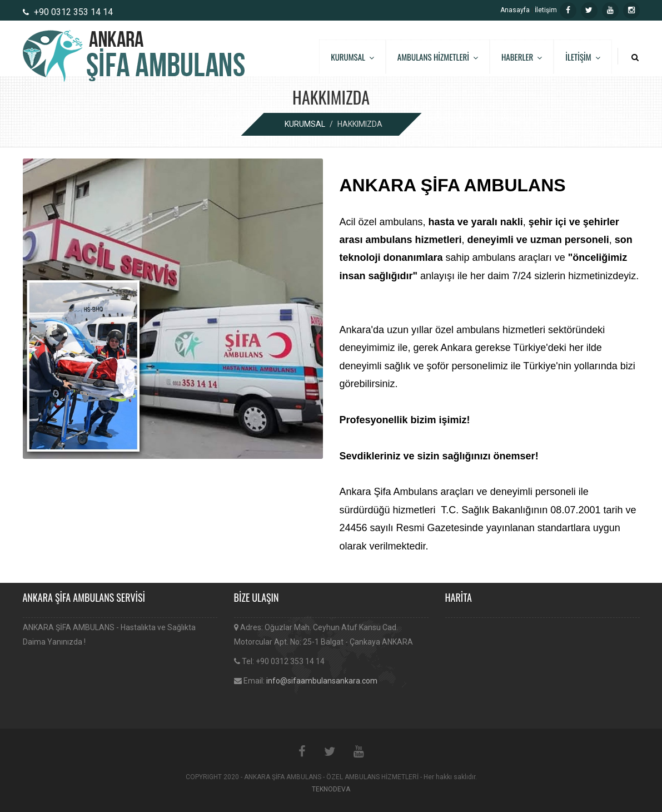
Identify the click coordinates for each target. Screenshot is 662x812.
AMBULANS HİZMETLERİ (438, 57)
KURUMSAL (352, 57)
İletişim (546, 10)
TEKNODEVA (331, 789)
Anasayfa (515, 10)
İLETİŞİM (583, 57)
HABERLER (522, 57)
